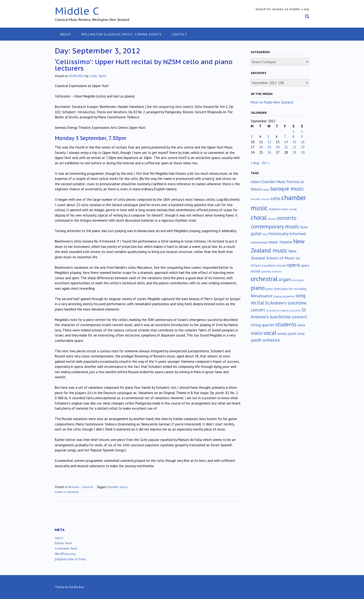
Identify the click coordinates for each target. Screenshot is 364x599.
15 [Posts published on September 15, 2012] (294, 142)
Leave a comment (67, 492)
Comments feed (66, 548)
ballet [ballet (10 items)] (266, 190)
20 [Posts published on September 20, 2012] (278, 147)
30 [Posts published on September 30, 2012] (303, 152)
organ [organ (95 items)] (285, 279)
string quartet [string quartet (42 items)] (263, 325)
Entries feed (63, 543)
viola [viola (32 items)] (301, 325)
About (66, 34)
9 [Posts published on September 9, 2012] (302, 137)
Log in (59, 538)
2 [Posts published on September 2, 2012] (302, 131)
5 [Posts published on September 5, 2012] (268, 137)
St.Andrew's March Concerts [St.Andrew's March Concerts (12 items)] (283, 310)
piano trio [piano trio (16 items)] (287, 289)
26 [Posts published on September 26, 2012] (269, 152)
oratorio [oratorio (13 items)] (277, 271)
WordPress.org (65, 554)
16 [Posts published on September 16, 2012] (303, 142)
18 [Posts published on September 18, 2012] (261, 147)
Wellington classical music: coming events (122, 34)
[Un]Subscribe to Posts (70, 559)
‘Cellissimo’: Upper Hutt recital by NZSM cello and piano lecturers (144, 65)
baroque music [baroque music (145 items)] (287, 189)
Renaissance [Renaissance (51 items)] (262, 296)
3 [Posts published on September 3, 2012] (252, 137)
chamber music (117, 487)
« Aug (255, 163)
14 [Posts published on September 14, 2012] (286, 142)
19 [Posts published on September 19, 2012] (269, 147)
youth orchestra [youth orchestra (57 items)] (265, 340)
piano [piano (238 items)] (258, 288)
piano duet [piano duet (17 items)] (273, 289)
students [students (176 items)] (286, 324)
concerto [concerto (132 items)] (287, 218)
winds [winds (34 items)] (282, 333)
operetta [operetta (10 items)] (266, 272)
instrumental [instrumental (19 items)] (259, 242)
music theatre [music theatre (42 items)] (280, 242)
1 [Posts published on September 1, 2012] (293, 131)
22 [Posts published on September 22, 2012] (294, 147)
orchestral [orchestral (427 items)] (264, 279)
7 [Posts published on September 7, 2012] (285, 137)
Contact (180, 34)
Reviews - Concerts (81, 487)
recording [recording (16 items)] (300, 289)
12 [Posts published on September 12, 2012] (269, 142)
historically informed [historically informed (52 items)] (287, 234)
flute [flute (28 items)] (304, 227)
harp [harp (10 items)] (265, 234)
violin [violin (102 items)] (257, 333)
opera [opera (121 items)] (294, 265)
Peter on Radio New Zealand (272, 102)
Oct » (266, 163)
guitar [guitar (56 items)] (256, 233)
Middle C (77, 11)
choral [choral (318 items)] (259, 217)
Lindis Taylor (98, 76)
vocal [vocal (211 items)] (270, 333)
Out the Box (76, 587)
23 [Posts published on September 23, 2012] (303, 147)
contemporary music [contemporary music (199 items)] (275, 226)
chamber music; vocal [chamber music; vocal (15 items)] (283, 209)
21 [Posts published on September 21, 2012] (286, 147)
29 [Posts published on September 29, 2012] (294, 152)
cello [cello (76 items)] (276, 198)
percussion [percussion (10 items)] (298, 280)
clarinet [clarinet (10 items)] (272, 219)
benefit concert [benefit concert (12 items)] (260, 199)
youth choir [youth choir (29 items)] (296, 333)
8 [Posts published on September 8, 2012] (293, 137)
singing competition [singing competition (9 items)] (284, 296)
